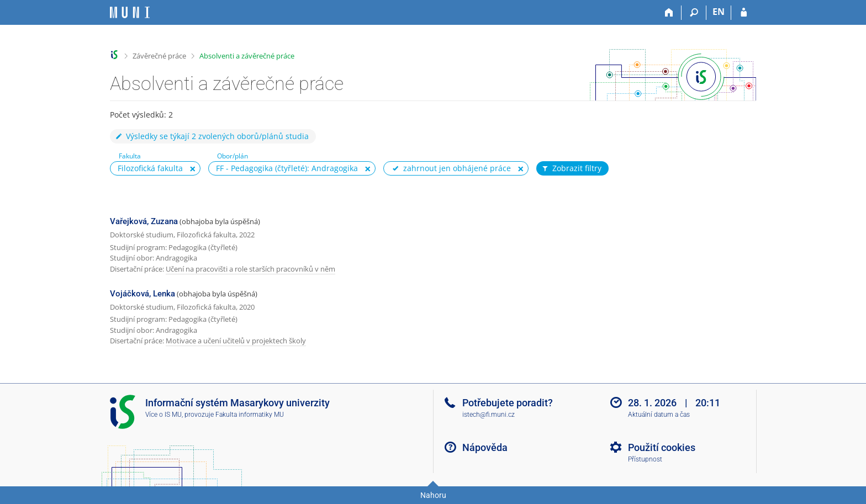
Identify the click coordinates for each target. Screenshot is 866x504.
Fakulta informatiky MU (250, 415)
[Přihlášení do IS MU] (744, 13)
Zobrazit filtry (571, 168)
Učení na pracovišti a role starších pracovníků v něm (250, 269)
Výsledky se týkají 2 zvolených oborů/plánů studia (212, 136)
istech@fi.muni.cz (489, 415)
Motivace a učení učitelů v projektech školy (236, 341)
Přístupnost (645, 459)
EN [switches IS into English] (719, 12)
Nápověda (485, 447)
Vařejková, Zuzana (144, 221)
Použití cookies (662, 447)
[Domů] (669, 13)
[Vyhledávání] (694, 13)
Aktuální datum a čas (659, 415)
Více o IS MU (163, 415)
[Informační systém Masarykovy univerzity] (130, 12)
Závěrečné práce (159, 56)
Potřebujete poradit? (508, 403)
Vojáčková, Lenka (142, 294)
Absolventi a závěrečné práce (247, 56)
